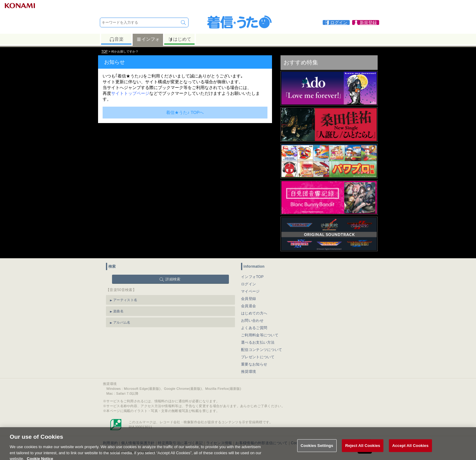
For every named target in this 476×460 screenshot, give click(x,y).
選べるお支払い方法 (258, 342)
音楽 (116, 39)
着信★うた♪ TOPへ (185, 112)
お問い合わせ (252, 321)
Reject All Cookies (363, 448)
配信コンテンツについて (262, 350)
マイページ (250, 291)
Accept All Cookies (410, 448)
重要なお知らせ (254, 364)
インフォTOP (252, 277)
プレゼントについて (258, 357)
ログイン (248, 284)
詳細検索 (173, 279)
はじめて (180, 39)
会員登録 (248, 299)
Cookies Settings (317, 448)
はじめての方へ (254, 313)
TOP (104, 51)
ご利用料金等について (260, 335)
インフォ (148, 39)
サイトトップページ (130, 93)
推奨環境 (248, 372)
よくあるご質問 (254, 328)
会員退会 (248, 306)
